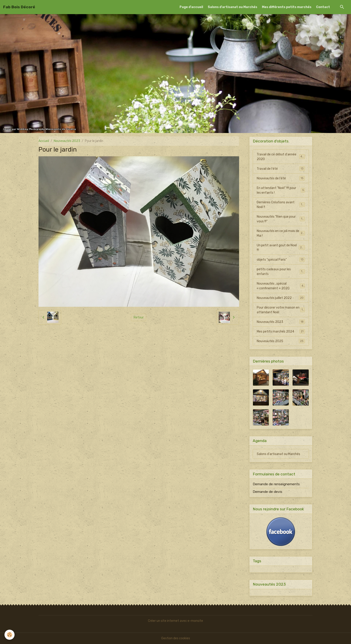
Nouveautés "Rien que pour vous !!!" (281, 219)
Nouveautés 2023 (67, 141)
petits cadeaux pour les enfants (281, 272)
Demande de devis (268, 492)
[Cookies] (10, 635)
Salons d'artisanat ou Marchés (232, 7)
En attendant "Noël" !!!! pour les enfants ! (281, 190)
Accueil (44, 141)
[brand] (19, 7)
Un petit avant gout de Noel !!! (281, 248)
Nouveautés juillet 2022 (281, 298)
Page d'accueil (191, 7)
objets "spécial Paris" (281, 260)
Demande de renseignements (276, 484)
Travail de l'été (281, 169)
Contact (323, 7)
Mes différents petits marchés (287, 7)
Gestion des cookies (176, 638)
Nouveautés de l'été (281, 178)
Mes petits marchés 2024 (281, 331)
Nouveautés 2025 (281, 341)
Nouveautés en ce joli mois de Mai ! (281, 233)
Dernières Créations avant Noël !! (281, 205)
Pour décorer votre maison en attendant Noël (281, 310)
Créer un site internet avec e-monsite (175, 621)
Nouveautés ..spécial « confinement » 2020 (281, 286)
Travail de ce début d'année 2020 (281, 157)
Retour (139, 317)
